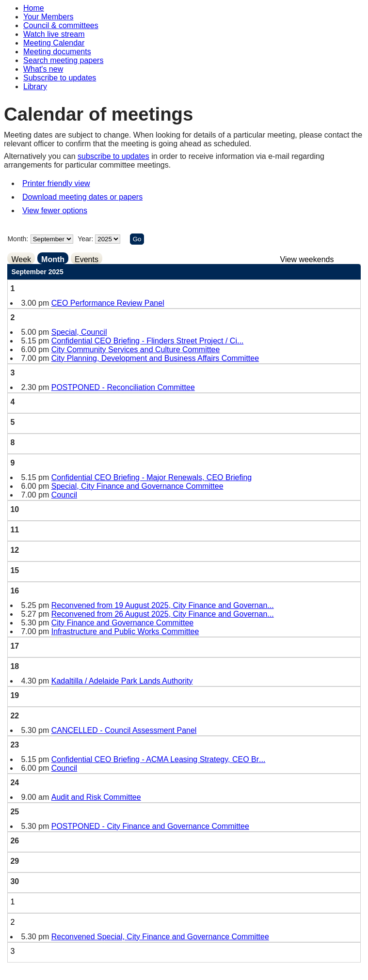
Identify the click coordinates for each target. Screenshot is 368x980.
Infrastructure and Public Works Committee (125, 631)
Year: (86, 239)
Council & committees (61, 25)
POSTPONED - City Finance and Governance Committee (150, 826)
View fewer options (55, 210)
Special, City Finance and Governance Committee (137, 486)
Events (87, 259)
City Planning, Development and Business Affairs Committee (155, 358)
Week (21, 259)
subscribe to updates (113, 156)
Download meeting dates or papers (82, 197)
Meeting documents (57, 52)
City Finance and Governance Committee (122, 623)
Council (64, 495)
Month (53, 259)
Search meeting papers (63, 60)
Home (34, 8)
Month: (18, 239)
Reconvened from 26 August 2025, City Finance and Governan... (163, 614)
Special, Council (79, 332)
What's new (43, 69)
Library (35, 86)
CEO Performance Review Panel (108, 303)
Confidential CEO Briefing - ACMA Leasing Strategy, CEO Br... (159, 759)
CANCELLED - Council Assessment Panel (124, 730)
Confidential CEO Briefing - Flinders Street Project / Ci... (148, 341)
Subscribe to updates (60, 78)
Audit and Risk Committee (96, 797)
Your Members (48, 17)
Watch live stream (54, 34)
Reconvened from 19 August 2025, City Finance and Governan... (163, 605)
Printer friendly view (56, 183)
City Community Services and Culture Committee (136, 350)
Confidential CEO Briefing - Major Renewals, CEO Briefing (152, 477)
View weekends (307, 259)
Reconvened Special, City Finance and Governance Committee (160, 937)
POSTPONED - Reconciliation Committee (123, 387)
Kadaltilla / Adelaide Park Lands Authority (122, 681)
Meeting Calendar (54, 43)
